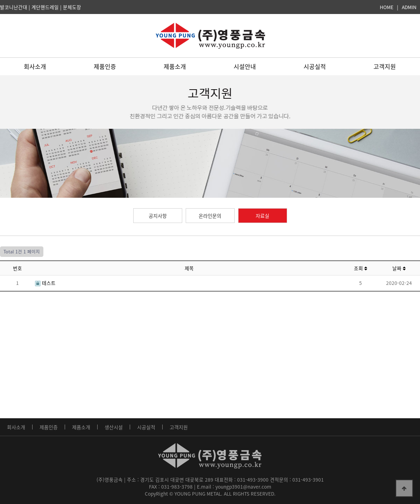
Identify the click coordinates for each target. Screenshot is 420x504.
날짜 (399, 268)
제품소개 (175, 66)
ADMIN (409, 7)
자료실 (262, 216)
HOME (387, 7)
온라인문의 (210, 216)
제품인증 (105, 66)
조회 (361, 268)
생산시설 (114, 427)
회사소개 (35, 66)
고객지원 (385, 66)
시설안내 (245, 66)
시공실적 (315, 66)
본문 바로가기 (0, 0)
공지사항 (158, 216)
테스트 (45, 283)
